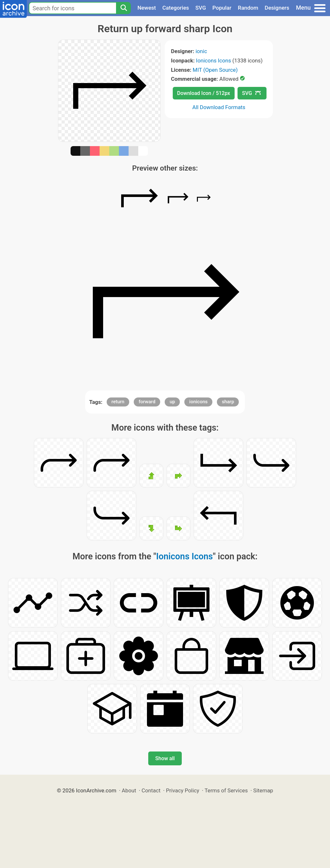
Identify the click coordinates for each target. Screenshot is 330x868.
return (118, 402)
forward (147, 402)
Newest (146, 8)
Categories (176, 8)
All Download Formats (219, 107)
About (129, 790)
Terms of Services (226, 790)
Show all (165, 758)
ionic (201, 51)
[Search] (123, 8)
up (172, 402)
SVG (201, 8)
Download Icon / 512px (204, 93)
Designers (277, 8)
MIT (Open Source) (215, 70)
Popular (222, 8)
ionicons (198, 402)
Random (248, 8)
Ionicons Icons (214, 61)
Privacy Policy (183, 790)
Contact (151, 790)
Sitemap (263, 790)
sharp (228, 402)
